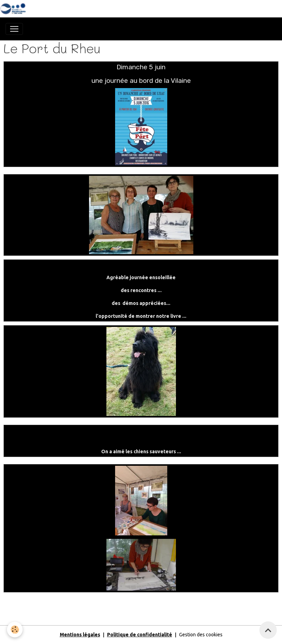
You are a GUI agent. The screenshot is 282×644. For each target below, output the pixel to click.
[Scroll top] (268, 630)
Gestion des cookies (201, 635)
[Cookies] (15, 630)
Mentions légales (80, 635)
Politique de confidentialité (140, 635)
